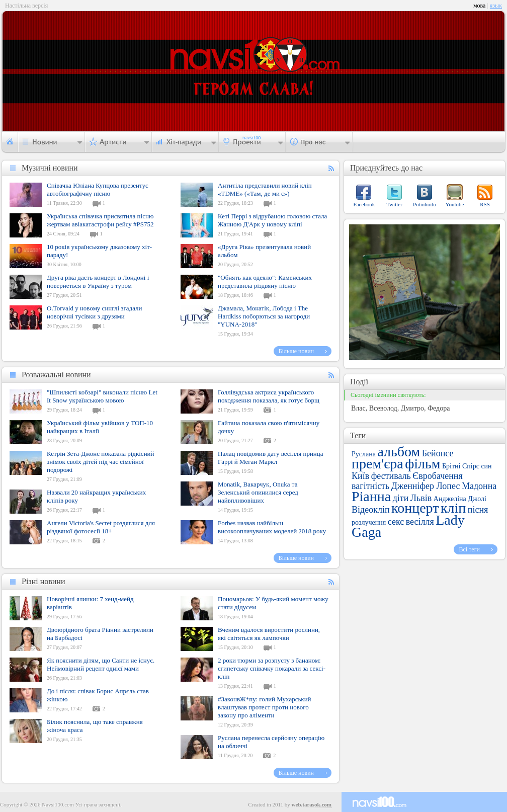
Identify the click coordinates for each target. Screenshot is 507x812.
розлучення (369, 522)
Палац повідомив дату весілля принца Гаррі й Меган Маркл (271, 458)
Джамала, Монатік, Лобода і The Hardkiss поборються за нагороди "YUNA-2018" (264, 316)
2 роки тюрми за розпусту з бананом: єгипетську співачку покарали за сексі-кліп (272, 668)
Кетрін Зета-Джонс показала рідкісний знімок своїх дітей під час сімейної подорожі (101, 462)
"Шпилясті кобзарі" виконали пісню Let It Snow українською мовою (102, 396)
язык (496, 6)
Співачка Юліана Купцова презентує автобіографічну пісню (98, 189)
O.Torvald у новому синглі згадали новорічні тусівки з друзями (95, 312)
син (486, 466)
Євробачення (437, 476)
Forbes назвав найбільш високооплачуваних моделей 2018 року (272, 527)
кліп (453, 508)
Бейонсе (438, 453)
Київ (360, 476)
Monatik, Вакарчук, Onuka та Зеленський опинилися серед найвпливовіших (258, 492)
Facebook (364, 204)
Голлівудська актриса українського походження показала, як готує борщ (269, 396)
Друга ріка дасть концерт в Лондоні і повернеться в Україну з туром (98, 281)
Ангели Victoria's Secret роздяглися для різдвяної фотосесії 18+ (101, 527)
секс (396, 522)
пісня (478, 510)
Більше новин (296, 351)
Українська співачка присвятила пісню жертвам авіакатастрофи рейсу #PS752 (100, 220)
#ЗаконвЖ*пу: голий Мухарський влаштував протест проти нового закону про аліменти (265, 707)
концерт (415, 508)
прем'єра (377, 464)
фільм (422, 464)
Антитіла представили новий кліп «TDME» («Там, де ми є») (265, 189)
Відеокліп (371, 510)
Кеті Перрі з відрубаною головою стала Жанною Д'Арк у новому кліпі (272, 220)
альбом (399, 452)
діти (401, 498)
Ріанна (371, 496)
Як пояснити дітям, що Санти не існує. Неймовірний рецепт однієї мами (101, 664)
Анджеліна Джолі (460, 499)
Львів (421, 498)
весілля (420, 522)
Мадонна (479, 486)
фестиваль (391, 476)
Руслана (364, 454)
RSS (485, 204)
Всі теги (469, 549)
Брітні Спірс (461, 466)
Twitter (394, 204)
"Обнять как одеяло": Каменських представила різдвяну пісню (265, 281)
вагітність (370, 486)
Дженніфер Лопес (426, 486)
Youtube (455, 204)
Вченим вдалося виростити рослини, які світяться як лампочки (269, 634)
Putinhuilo (425, 204)
